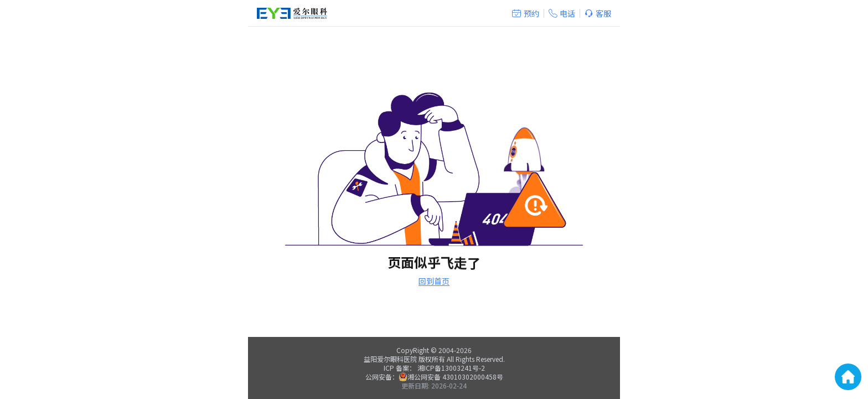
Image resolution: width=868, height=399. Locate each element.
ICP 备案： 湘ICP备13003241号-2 (434, 368)
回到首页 (434, 281)
